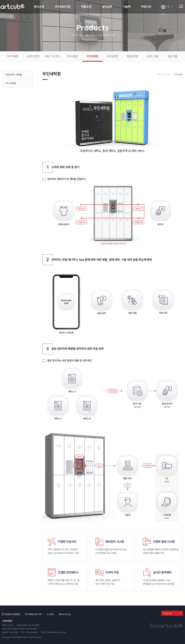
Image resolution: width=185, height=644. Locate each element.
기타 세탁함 (18, 83)
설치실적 (107, 7)
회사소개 (39, 7)
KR (169, 7)
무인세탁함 (92, 56)
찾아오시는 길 (65, 614)
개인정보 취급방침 (11, 614)
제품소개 (86, 7)
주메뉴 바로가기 (0, 0)
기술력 (127, 7)
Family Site (172, 613)
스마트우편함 (33, 56)
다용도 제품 (152, 56)
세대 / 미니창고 (53, 56)
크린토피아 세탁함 (18, 75)
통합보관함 (132, 56)
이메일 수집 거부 (33, 614)
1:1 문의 (50, 614)
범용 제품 (172, 56)
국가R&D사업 (63, 7)
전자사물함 (72, 56)
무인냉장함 (113, 56)
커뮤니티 (146, 7)
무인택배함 (13, 56)
